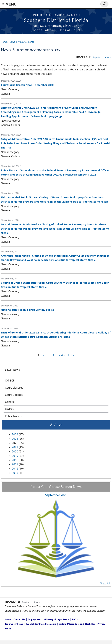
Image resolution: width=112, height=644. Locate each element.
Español (97, 57)
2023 (15, 439)
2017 (15, 464)
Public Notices (14, 416)
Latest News (12, 370)
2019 (15, 456)
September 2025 (56, 495)
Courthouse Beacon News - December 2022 (27, 85)
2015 (15, 473)
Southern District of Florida (56, 21)
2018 (15, 460)
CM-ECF (10, 380)
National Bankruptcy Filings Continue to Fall (28, 310)
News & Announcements (22, 42)
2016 (15, 468)
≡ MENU (9, 4)
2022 (15, 443)
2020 (15, 451)
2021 (15, 447)
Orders (9, 409)
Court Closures (14, 388)
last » (71, 355)
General (10, 402)
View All (105, 583)
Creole (108, 57)
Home (4, 42)
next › (61, 355)
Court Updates (14, 395)
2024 (15, 434)
